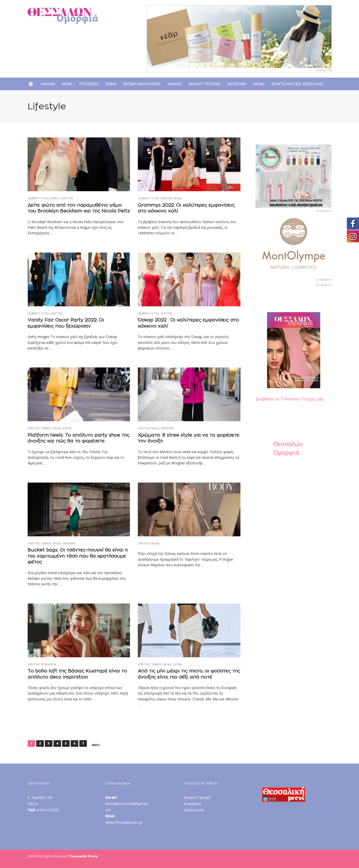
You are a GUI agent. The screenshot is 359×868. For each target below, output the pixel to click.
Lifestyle (67, 198)
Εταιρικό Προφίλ (197, 797)
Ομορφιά (167, 428)
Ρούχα (67, 428)
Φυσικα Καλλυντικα (142, 84)
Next (96, 745)
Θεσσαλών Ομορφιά (288, 448)
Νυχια (67, 84)
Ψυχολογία (49, 664)
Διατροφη (237, 84)
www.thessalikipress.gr (124, 822)
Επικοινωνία (194, 810)
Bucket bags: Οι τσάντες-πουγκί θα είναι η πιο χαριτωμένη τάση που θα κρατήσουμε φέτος (78, 556)
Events (55, 198)
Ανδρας (175, 84)
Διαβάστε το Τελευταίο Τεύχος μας (290, 399)
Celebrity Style (38, 198)
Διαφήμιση (192, 803)
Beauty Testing (204, 84)
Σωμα (111, 84)
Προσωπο (89, 84)
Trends (46, 428)
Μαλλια (48, 84)
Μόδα (178, 198)
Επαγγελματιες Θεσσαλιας (297, 84)
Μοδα (259, 84)
